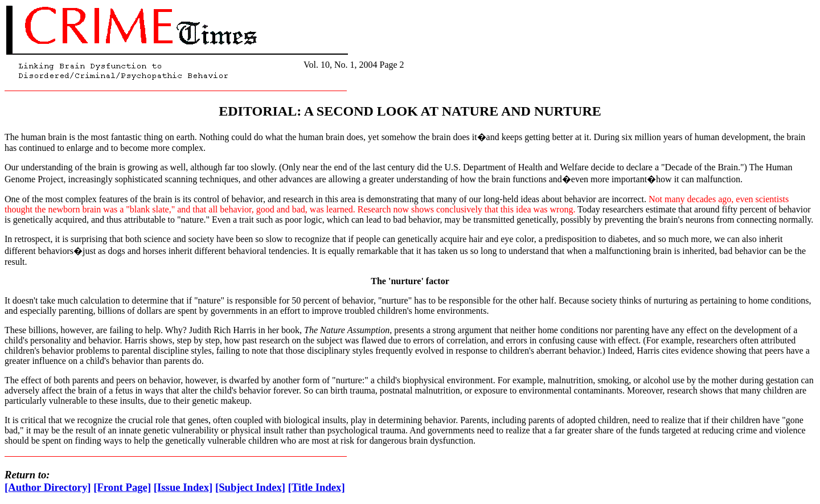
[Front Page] (122, 487)
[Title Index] (317, 487)
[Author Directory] (48, 487)
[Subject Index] (250, 487)
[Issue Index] (183, 487)
